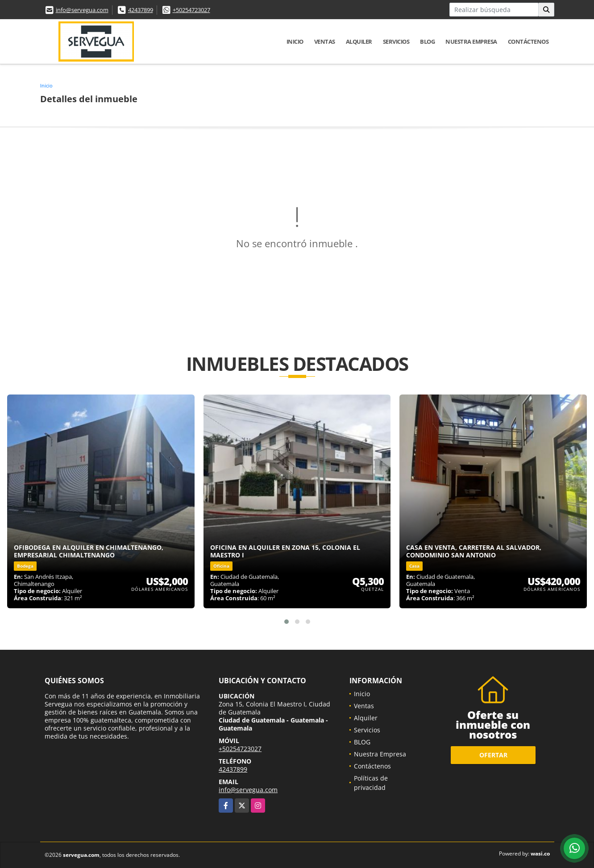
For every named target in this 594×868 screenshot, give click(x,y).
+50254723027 (191, 10)
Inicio (295, 42)
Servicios (396, 42)
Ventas (325, 42)
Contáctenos (528, 42)
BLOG (427, 42)
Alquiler (359, 42)
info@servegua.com (82, 10)
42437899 (141, 10)
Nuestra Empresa (471, 42)
